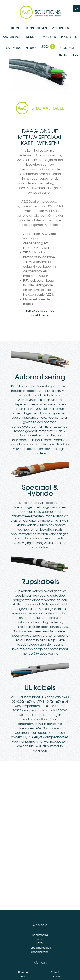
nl (60, 55)
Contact (67, 48)
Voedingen (60, 28)
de (76, 55)
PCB (40, 943)
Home (15, 28)
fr (71, 55)
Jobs (48, 47)
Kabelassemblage (40, 948)
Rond (40, 939)
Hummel (23, 972)
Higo (23, 977)
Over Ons (13, 48)
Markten (49, 37)
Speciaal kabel (40, 952)
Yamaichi (57, 972)
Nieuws (31, 48)
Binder (57, 977)
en (66, 55)
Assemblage (12, 37)
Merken (32, 37)
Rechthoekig (40, 935)
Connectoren (36, 28)
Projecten (69, 37)
